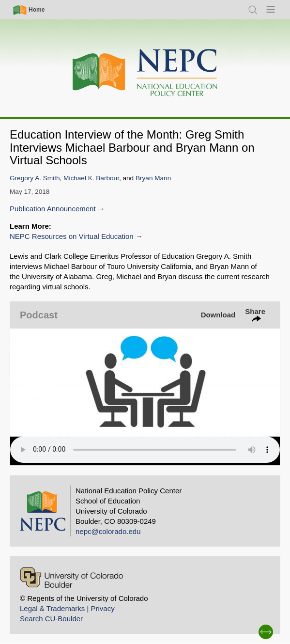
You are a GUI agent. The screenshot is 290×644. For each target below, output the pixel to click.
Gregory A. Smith (35, 178)
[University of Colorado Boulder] (71, 577)
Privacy (102, 608)
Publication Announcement (53, 209)
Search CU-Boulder (51, 619)
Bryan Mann (153, 178)
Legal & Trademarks (52, 608)
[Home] (145, 73)
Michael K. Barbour (91, 178)
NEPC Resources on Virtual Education (72, 236)
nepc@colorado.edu (108, 531)
